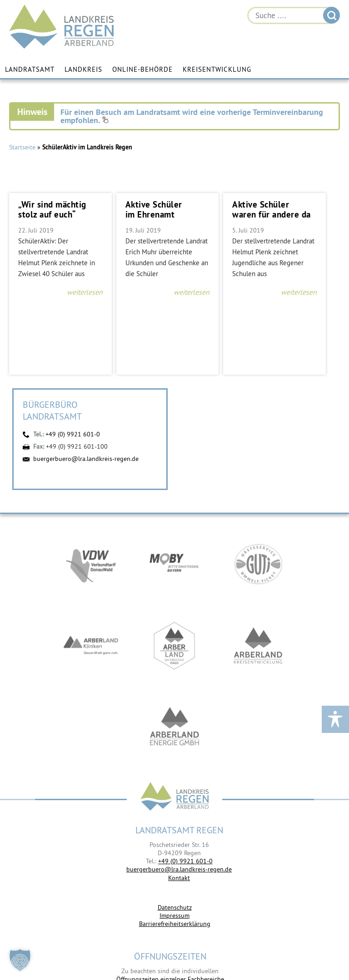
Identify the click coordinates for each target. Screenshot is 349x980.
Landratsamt (30, 69)
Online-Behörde (142, 69)
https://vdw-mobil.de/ (91, 564)
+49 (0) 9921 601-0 (73, 434)
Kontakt (179, 878)
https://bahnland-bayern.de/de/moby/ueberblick (174, 564)
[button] (20, 960)
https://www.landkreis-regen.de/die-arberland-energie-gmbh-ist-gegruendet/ (174, 728)
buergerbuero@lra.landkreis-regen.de (86, 459)
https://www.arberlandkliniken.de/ (91, 646)
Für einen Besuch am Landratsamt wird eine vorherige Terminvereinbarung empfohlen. (192, 116)
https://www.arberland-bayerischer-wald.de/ (174, 646)
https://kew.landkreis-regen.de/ (258, 646)
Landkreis (83, 69)
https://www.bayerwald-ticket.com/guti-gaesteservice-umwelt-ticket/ (258, 564)
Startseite (22, 147)
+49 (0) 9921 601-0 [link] (185, 861)
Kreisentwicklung (217, 69)
